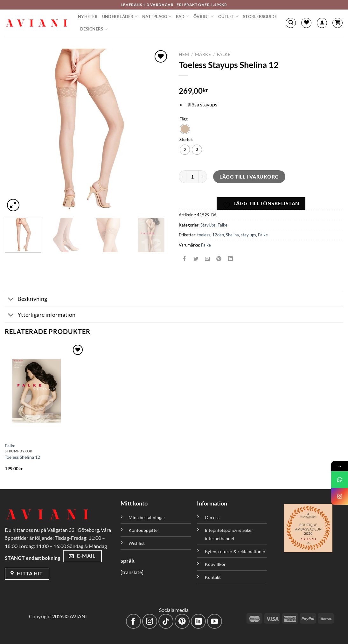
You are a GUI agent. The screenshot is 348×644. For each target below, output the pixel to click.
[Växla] (11, 299)
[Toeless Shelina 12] (45, 391)
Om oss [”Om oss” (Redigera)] (212, 517)
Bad (182, 16)
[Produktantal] (192, 177)
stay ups (248, 235)
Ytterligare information (40, 315)
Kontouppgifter (144, 530)
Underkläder (120, 16)
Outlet (228, 16)
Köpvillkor (215, 564)
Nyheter (88, 17)
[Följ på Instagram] (150, 621)
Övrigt (204, 16)
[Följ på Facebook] (133, 621)
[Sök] (291, 23)
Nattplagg (157, 16)
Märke (203, 54)
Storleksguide (260, 17)
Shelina (232, 235)
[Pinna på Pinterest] (219, 259)
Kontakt (213, 577)
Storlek (186, 140)
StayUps (208, 225)
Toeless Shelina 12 (22, 457)
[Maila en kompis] (208, 259)
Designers (94, 29)
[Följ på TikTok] (166, 621)
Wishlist (137, 543)
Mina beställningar (147, 517)
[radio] (185, 129)
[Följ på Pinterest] (182, 621)
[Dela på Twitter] (196, 259)
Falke (224, 54)
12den (218, 235)
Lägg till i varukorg (249, 176)
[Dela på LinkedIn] (230, 259)
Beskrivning (26, 299)
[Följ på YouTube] (215, 621)
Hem (184, 54)
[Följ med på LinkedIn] (198, 621)
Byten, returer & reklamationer (235, 551)
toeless (204, 235)
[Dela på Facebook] (185, 259)
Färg (184, 119)
